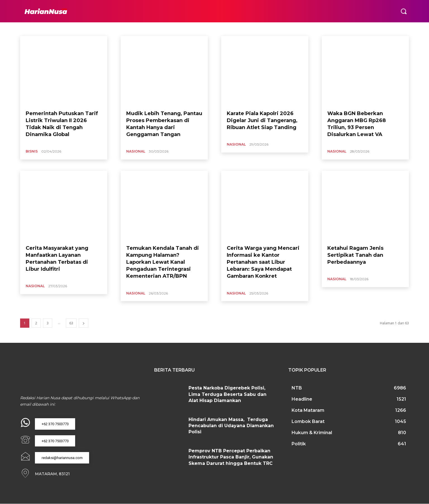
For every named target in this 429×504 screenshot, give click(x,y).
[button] (404, 11)
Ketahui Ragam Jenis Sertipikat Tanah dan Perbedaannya (355, 255)
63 (71, 323)
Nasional (136, 151)
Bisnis (32, 151)
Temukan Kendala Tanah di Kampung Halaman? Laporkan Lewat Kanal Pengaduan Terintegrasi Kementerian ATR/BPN (163, 262)
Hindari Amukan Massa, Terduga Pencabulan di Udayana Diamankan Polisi (231, 426)
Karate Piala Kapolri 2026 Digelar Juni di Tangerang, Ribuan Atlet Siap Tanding (262, 120)
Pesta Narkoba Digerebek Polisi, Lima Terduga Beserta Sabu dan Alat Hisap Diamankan (227, 394)
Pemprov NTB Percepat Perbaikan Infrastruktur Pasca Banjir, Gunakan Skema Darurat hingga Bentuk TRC (231, 457)
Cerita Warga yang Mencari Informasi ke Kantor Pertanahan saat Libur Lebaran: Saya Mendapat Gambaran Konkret (263, 262)
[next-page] (84, 323)
